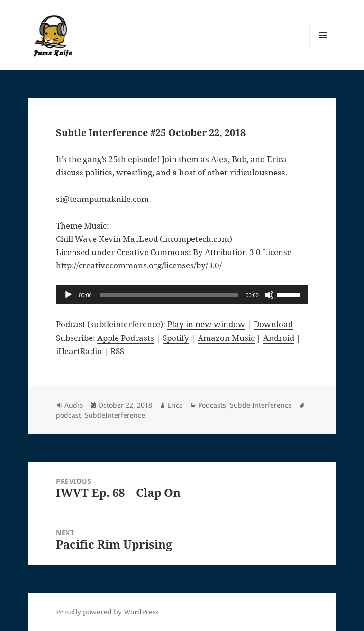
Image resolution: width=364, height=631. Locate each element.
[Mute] (269, 295)
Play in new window (206, 324)
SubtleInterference (115, 415)
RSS (117, 351)
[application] (182, 295)
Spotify (176, 338)
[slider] (169, 295)
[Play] (68, 295)
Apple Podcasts (126, 338)
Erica (175, 405)
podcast (68, 415)
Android (279, 338)
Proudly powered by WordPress (107, 612)
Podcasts (212, 405)
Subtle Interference (261, 405)
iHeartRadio (79, 351)
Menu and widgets (323, 48)
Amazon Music (226, 338)
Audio (74, 405)
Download (273, 324)
